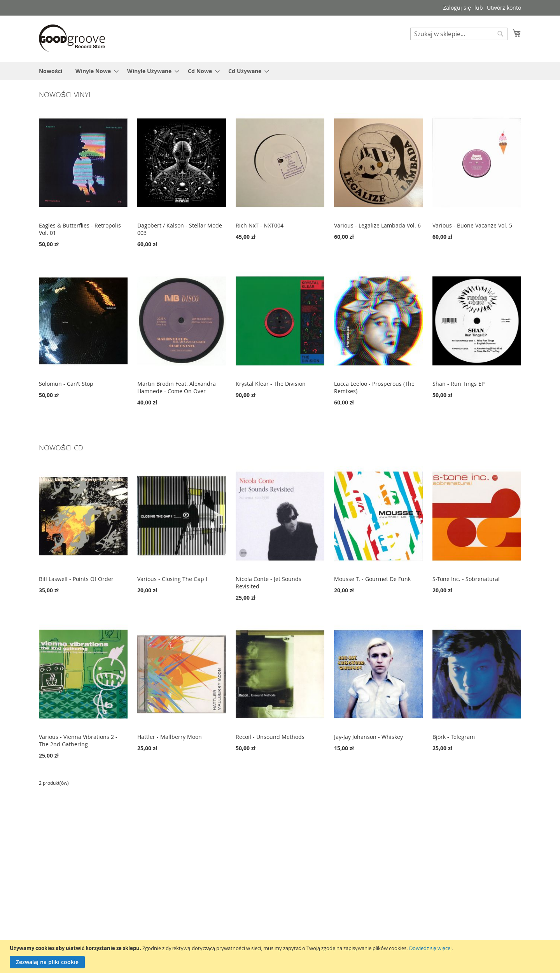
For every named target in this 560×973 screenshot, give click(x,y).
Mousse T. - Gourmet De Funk (372, 579)
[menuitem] (51, 71)
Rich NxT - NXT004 (260, 225)
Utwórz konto (504, 8)
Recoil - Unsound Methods (270, 737)
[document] (281, 956)
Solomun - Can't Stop (66, 384)
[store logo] (72, 38)
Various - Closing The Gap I (172, 579)
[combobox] (459, 34)
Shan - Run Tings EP (458, 384)
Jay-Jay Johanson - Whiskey (368, 737)
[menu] (280, 71)
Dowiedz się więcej (430, 948)
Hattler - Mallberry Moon (170, 737)
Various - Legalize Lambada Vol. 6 (377, 225)
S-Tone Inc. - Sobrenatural (466, 579)
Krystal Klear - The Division (271, 384)
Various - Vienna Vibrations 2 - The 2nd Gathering (78, 740)
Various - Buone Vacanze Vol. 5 (472, 225)
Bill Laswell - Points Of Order (76, 579)
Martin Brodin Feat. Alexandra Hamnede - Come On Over (177, 387)
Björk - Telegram (454, 737)
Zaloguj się (457, 8)
